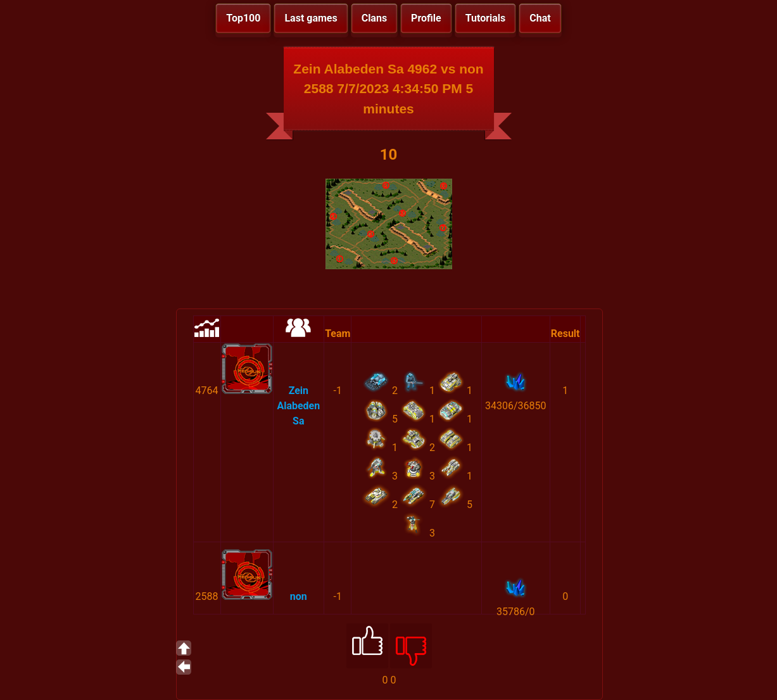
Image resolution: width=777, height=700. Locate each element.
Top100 (243, 18)
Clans (374, 18)
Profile (426, 18)
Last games (311, 18)
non (299, 596)
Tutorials (486, 18)
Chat (540, 18)
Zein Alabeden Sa (298, 406)
